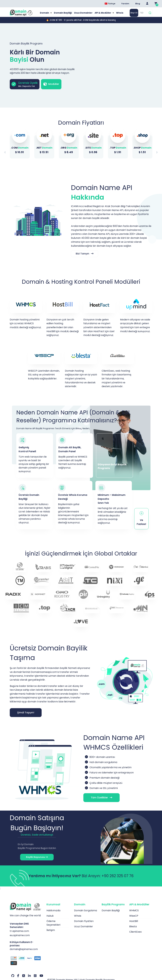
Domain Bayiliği (64, 15)
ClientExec (136, 936)
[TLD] (144, 15)
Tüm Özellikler (100, 802)
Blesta (133, 931)
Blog (138, 4)
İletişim (51, 934)
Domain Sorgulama (85, 915)
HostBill (134, 925)
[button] (157, 156)
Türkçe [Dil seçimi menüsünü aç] (110, 4)
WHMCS (134, 915)
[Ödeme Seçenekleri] (26, 965)
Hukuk (50, 920)
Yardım (125, 4)
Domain (47, 15)
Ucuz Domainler (83, 15)
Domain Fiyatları (84, 925)
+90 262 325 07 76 (117, 880)
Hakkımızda (53, 915)
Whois (117, 15)
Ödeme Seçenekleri (53, 927)
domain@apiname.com (24, 953)
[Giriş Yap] (147, 4)
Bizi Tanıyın (85, 258)
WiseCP (134, 920)
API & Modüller (102, 15)
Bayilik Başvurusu (37, 861)
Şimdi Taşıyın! (26, 717)
